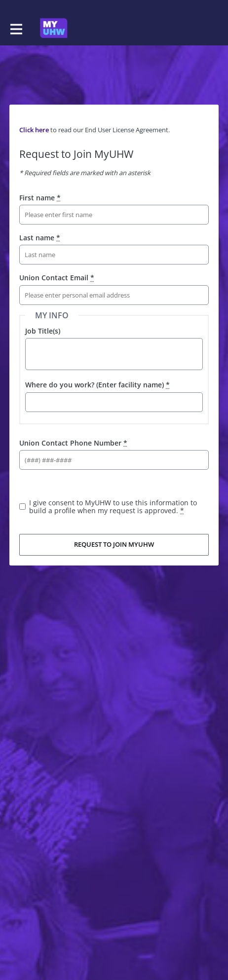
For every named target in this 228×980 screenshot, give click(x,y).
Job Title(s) (43, 331)
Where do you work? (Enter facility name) (97, 385)
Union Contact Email (57, 278)
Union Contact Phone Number (73, 443)
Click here (34, 130)
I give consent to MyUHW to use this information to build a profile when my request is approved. (113, 507)
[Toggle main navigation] (16, 28)
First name (40, 198)
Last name (40, 238)
